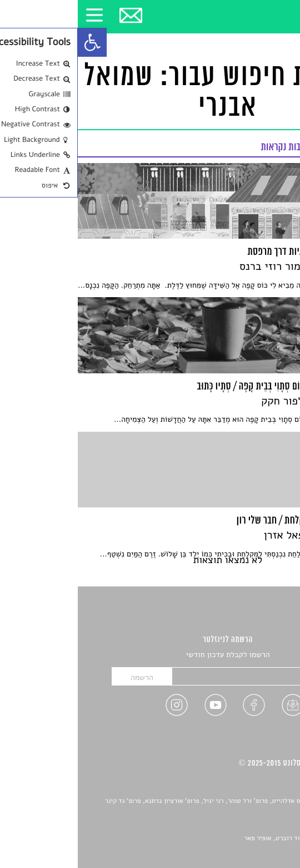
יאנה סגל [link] (254, 826)
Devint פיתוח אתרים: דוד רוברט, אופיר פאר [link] (226, 839)
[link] (14, 42)
